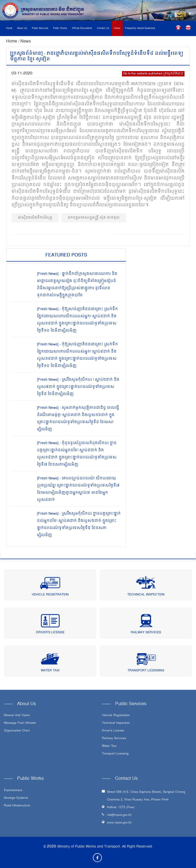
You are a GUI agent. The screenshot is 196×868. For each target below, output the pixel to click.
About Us (22, 28)
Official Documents (82, 28)
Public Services (40, 28)
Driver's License (50, 633)
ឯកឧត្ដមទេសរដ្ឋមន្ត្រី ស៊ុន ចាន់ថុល (94, 218)
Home (9, 28)
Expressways (13, 791)
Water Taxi (50, 671)
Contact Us (103, 28)
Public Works (60, 28)
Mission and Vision (17, 716)
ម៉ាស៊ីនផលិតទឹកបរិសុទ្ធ (35, 218)
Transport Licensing (146, 671)
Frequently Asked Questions (140, 28)
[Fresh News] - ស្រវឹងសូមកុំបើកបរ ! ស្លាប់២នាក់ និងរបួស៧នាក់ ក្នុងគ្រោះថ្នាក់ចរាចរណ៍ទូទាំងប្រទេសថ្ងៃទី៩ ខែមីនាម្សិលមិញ (78, 387)
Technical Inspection (146, 595)
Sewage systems (16, 798)
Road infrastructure (17, 806)
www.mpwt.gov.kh (119, 823)
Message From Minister (20, 723)
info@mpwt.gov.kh (119, 815)
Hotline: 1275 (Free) (121, 808)
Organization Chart (17, 731)
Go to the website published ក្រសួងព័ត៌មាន (153, 74)
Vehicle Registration (50, 595)
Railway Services (146, 633)
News (117, 28)
